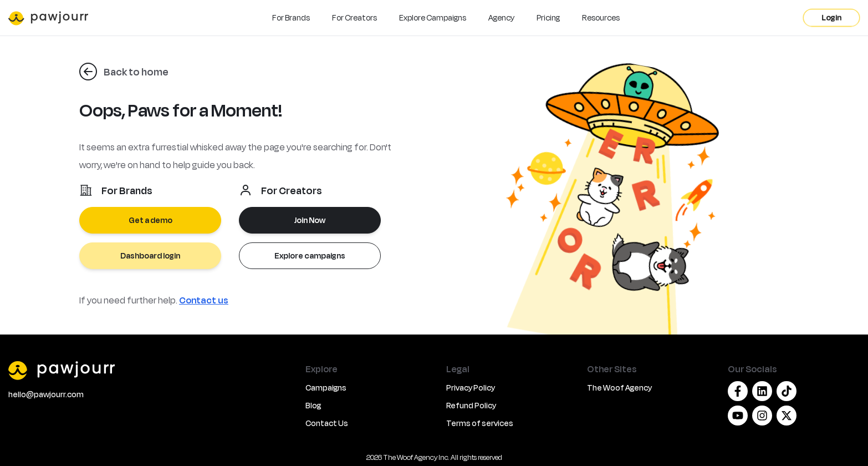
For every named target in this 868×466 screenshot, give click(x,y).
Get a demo (150, 220)
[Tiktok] (787, 391)
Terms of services (480, 423)
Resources (601, 17)
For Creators (354, 17)
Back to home (136, 72)
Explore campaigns (310, 255)
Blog (313, 405)
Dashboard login (150, 255)
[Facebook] (738, 391)
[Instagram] (762, 416)
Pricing (548, 17)
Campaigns (326, 388)
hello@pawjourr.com (46, 394)
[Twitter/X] (787, 416)
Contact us (204, 300)
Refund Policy (471, 405)
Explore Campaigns (433, 17)
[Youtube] (738, 416)
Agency (501, 17)
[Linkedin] (762, 391)
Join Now (310, 220)
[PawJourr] (150, 370)
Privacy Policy (471, 388)
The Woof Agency (619, 388)
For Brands (291, 17)
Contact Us (327, 423)
